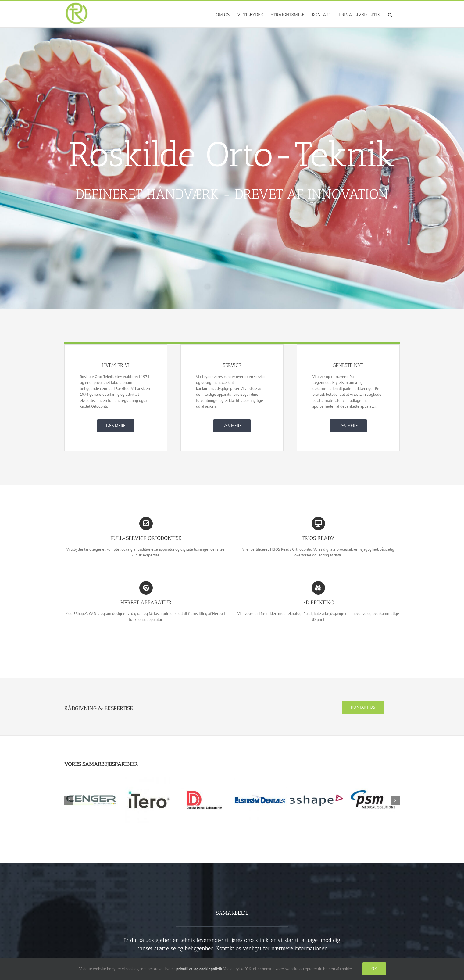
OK (374, 969)
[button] (390, 14)
